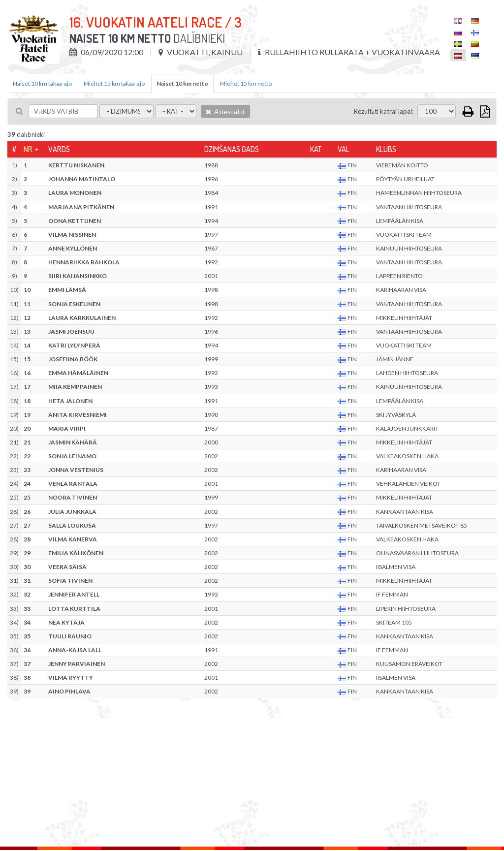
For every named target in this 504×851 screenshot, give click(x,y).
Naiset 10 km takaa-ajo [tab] (42, 83)
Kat (316, 149)
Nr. (29, 149)
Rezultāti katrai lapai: (384, 111)
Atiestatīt (225, 111)
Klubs (386, 149)
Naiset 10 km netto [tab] (182, 83)
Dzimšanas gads (232, 149)
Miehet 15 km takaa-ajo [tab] (114, 83)
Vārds (59, 149)
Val (344, 149)
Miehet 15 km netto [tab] (246, 83)
